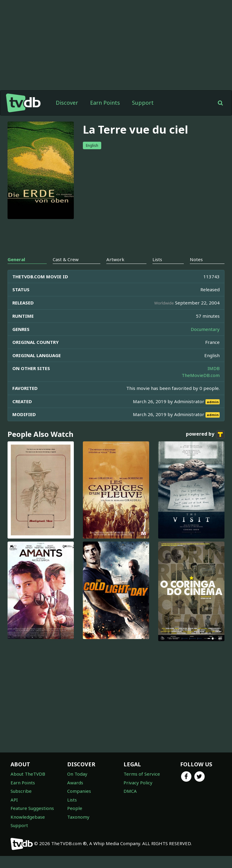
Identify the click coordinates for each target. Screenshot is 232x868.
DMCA (130, 791)
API (14, 800)
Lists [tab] (157, 259)
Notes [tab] (196, 259)
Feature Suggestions (32, 808)
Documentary (205, 329)
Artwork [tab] (115, 259)
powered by (205, 434)
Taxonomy (78, 817)
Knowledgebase (28, 817)
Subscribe (21, 791)
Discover (67, 103)
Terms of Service (142, 774)
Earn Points (105, 103)
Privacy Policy (138, 783)
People (75, 808)
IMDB (214, 368)
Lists (72, 800)
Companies (79, 791)
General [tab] (16, 259)
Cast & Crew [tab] (66, 259)
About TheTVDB (28, 774)
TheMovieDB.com (201, 375)
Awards (75, 783)
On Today (77, 774)
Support (143, 103)
